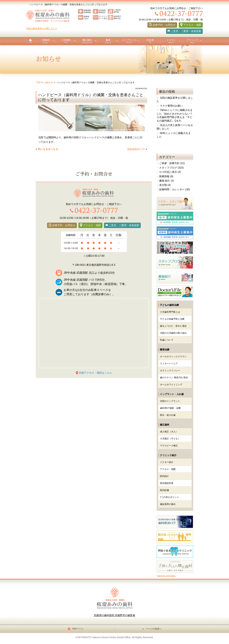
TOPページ (76, 629)
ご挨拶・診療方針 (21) (172, 163)
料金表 (150, 40)
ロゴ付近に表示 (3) (170, 172)
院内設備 (164, 490)
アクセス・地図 (192, 25)
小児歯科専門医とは (170, 312)
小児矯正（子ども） (170, 439)
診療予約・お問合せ (164, 25)
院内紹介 (164, 476)
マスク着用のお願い (171, 106)
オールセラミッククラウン (173, 356)
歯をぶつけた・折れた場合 (173, 326)
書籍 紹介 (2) (167, 181)
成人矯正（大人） (169, 432)
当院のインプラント (170, 401)
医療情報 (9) (166, 176)
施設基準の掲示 (168, 504)
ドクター (171, 40)
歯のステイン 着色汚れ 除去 (174, 377)
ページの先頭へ (153, 629)
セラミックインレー (170, 370)
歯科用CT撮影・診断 (170, 408)
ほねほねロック (136, 149)
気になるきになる (48, 149)
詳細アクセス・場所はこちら (95, 373)
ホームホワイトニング (171, 384)
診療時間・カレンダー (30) (175, 189)
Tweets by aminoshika (166, 576)
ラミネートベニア (169, 363)
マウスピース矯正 (169, 446)
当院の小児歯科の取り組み (173, 333)
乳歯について (167, 340)
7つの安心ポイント (170, 497)
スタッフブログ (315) (171, 168)
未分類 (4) (165, 185)
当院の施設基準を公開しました (42, 28)
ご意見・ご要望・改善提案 (186, 31)
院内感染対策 (167, 483)
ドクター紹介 (167, 462)
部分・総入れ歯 (168, 415)
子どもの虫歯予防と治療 (172, 319)
